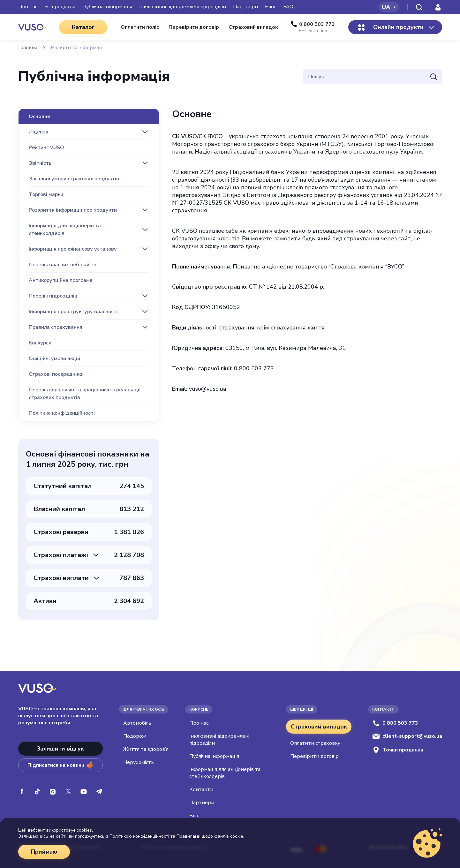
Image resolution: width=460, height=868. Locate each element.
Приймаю (44, 852)
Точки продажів (398, 750)
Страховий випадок (319, 727)
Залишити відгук (60, 749)
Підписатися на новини (60, 765)
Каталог (83, 27)
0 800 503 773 (395, 723)
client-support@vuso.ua (407, 736)
